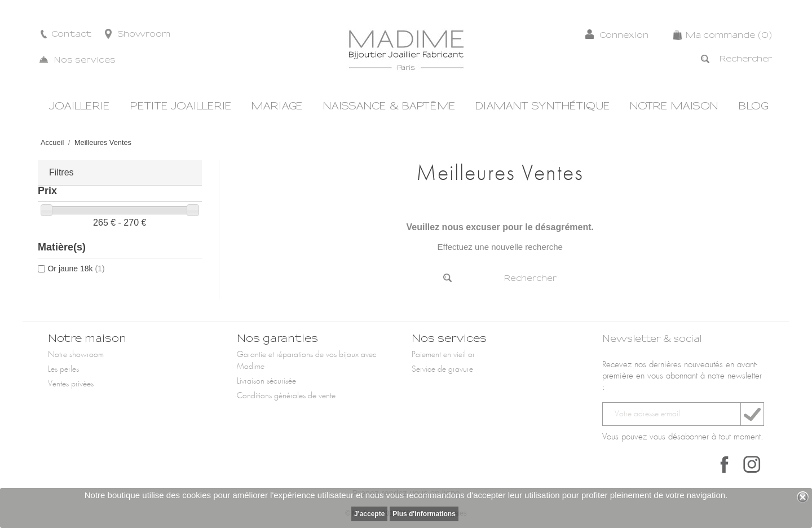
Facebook (725, 464)
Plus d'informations (424, 514)
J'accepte (369, 514)
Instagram (752, 464)
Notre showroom (76, 355)
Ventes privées (71, 384)
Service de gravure (442, 369)
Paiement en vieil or (443, 355)
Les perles (63, 369)
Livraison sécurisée (266, 381)
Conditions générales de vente (286, 396)
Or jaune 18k (76, 269)
